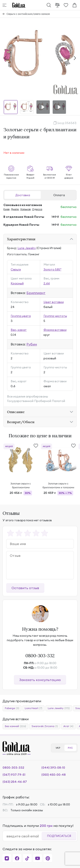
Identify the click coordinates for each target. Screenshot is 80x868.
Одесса (37, 209)
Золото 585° (52, 269)
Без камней (15, 726)
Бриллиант (36, 293)
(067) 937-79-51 (14, 775)
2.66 (47, 283)
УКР (58, 748)
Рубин (32, 344)
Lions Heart (33, 708)
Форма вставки (55, 330)
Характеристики (21, 239)
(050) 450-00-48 (54, 775)
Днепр (15, 209)
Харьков (25, 209)
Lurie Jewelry (27, 248)
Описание (16, 412)
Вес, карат (19, 330)
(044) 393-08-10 (53, 768)
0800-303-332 (40, 656)
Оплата (59, 195)
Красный (17, 283)
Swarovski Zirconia (45, 726)
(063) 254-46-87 (15, 782)
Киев (6, 209)
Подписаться (59, 836)
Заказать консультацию (40, 680)
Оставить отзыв (25, 588)
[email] (24, 836)
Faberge (12, 708)
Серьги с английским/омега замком (28, 14)
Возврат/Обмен (21, 422)
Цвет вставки (54, 302)
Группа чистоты (55, 316)
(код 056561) (67, 123)
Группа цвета (21, 316)
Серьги (16, 269)
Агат (68, 726)
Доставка (23, 195)
